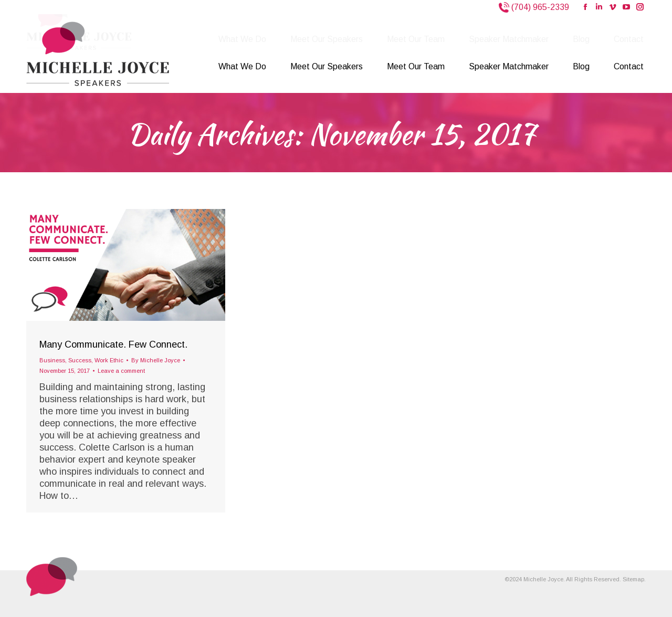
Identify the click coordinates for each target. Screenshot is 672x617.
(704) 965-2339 (539, 7)
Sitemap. (634, 579)
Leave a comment (121, 371)
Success (80, 360)
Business (52, 360)
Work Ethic (109, 360)
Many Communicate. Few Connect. (113, 344)
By (156, 360)
